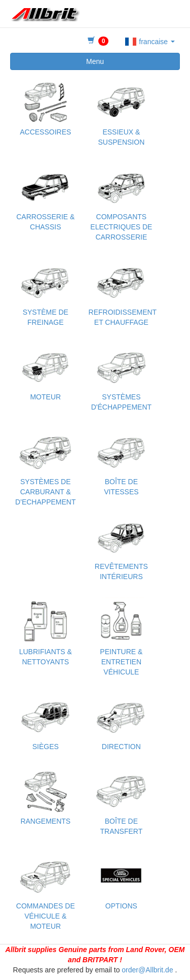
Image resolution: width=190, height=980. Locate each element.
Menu (95, 61)
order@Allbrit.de (147, 970)
